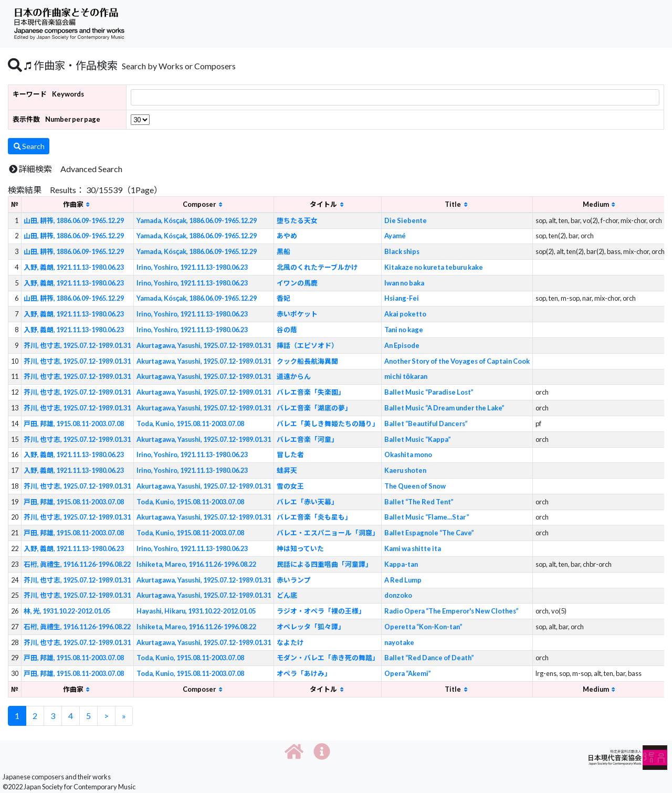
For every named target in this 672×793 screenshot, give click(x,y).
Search (29, 146)
